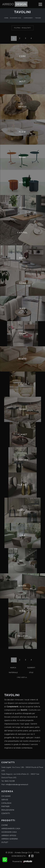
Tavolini (38, 18)
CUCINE (5, 825)
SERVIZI (5, 800)
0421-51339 (10, 781)
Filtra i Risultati (23, 28)
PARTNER (6, 806)
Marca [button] (13, 668)
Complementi (28, 18)
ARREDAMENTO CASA (11, 829)
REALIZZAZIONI (8, 810)
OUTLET (5, 842)
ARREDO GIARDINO (10, 839)
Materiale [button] (13, 673)
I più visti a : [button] (22, 677)
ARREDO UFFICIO (9, 836)
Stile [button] (31, 673)
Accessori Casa (16, 18)
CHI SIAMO (6, 796)
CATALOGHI (6, 803)
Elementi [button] (31, 668)
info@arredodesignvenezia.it (17, 784)
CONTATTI (6, 813)
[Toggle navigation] (40, 4)
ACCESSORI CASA (9, 832)
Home (6, 18)
